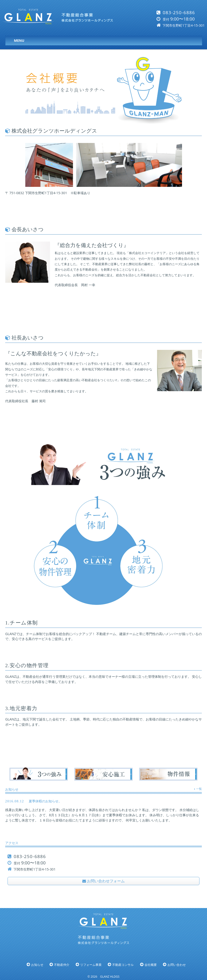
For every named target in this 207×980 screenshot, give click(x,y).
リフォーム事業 (91, 965)
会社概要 (151, 965)
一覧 (199, 789)
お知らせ (37, 965)
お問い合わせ (177, 965)
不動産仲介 (62, 965)
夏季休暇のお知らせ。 (103, 812)
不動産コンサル (123, 965)
